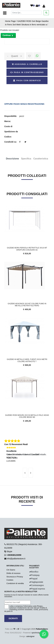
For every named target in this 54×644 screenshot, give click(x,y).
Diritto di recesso (13, 573)
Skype (9, 551)
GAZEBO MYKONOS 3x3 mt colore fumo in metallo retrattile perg (27, 305)
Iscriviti (13, 618)
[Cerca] (26, 13)
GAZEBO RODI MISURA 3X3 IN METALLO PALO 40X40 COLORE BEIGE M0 (27, 416)
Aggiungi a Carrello (27, 64)
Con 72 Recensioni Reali (16, 444)
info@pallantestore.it (16, 559)
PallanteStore (42, 629)
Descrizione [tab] (12, 159)
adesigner (30, 636)
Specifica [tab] (26, 159)
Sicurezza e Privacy (15, 577)
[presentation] (25, 473)
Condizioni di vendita (15, 583)
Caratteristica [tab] (41, 159)
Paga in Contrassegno (27, 72)
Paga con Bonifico (27, 80)
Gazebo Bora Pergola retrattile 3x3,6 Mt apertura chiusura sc (27, 249)
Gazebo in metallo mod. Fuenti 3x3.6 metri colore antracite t (27, 360)
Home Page (10, 21)
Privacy (40, 606)
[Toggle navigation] (5, 13)
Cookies (10, 580)
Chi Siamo (11, 570)
